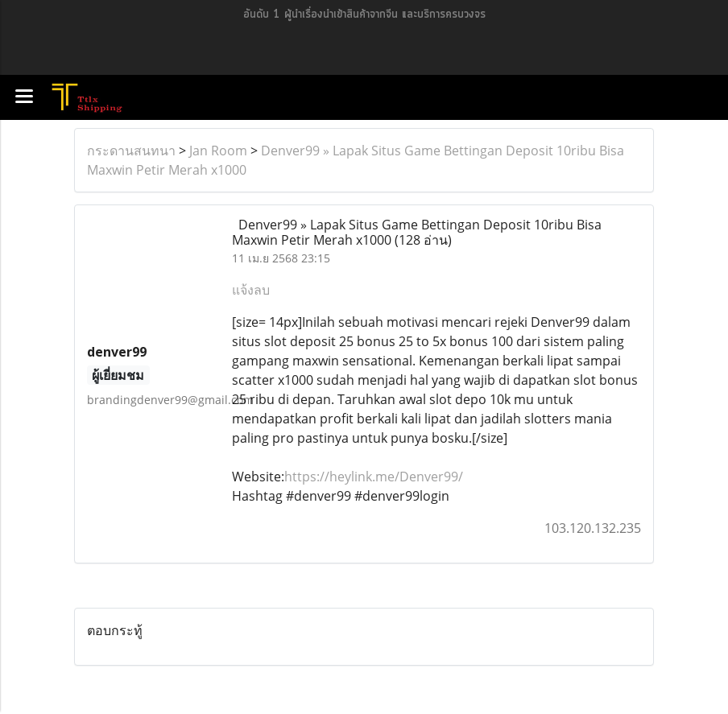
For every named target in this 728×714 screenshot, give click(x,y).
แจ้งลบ (251, 290)
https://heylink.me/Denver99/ (374, 477)
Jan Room (218, 151)
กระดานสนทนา (131, 151)
